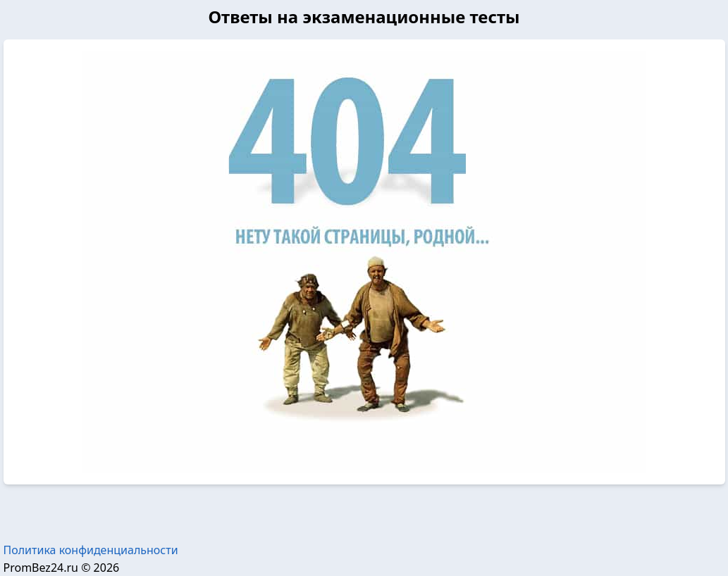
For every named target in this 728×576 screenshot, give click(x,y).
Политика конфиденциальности (91, 550)
